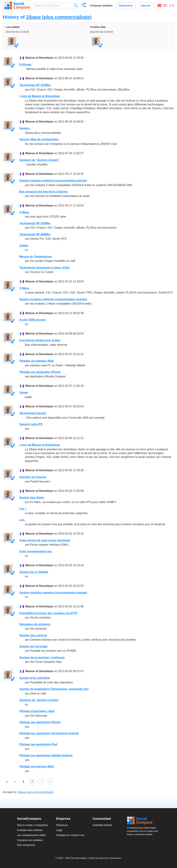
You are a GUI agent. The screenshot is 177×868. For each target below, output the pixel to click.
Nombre (25, 128)
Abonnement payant (33, 413)
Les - (23, 520)
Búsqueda (76, 5)
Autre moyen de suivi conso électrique (45, 540)
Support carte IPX (31, 424)
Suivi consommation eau (36, 551)
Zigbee (24, 245)
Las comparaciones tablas (31, 835)
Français (172, 6)
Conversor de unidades (30, 840)
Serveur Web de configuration (39, 139)
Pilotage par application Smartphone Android (49, 733)
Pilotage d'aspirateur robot (37, 711)
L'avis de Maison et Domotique (40, 96)
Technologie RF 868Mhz (35, 234)
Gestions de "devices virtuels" (39, 160)
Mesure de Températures (36, 257)
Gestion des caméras (33, 635)
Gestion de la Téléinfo (34, 572)
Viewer (24, 393)
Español (160, 6)
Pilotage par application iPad (38, 744)
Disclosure (62, 825)
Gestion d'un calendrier (35, 678)
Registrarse (126, 6)
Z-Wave (24, 212)
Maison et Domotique (39, 58)
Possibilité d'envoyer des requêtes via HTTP (48, 613)
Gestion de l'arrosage (33, 646)
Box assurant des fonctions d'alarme (43, 192)
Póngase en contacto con (70, 835)
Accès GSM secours (33, 320)
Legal (59, 830)
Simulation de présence (35, 624)
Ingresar (146, 6)
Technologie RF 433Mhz (35, 85)
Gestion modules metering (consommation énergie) (53, 181)
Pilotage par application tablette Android (46, 755)
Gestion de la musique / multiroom (42, 657)
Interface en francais (33, 477)
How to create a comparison (32, 825)
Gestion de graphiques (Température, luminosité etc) (54, 689)
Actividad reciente (103, 825)
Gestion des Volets (32, 498)
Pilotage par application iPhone (40, 372)
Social (143, 821)
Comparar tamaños (101, 6)
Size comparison (26, 845)
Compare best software (30, 830)
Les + (23, 509)
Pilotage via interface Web (36, 361)
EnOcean (25, 64)
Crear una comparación (84, 6)
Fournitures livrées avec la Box (40, 340)
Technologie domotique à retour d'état (44, 268)
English (166, 6)
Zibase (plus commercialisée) (59, 17)
